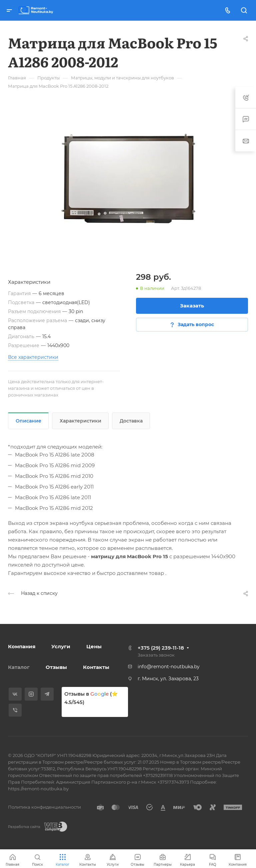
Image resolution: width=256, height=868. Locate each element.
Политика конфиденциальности (44, 807)
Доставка (131, 421)
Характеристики (80, 421)
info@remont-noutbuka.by (169, 667)
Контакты (96, 667)
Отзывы (56, 667)
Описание (28, 421)
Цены (94, 646)
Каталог (19, 667)
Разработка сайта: (24, 827)
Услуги (61, 646)
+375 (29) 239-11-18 (161, 648)
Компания (22, 646)
